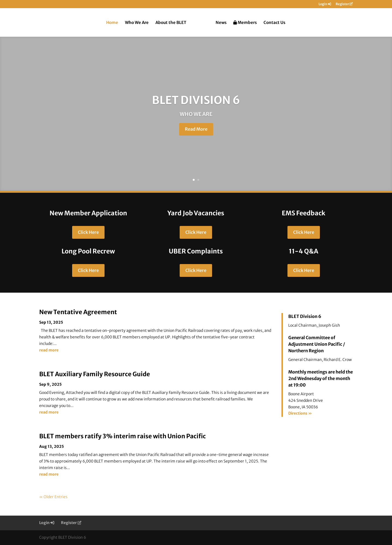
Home (112, 23)
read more (49, 350)
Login (325, 4)
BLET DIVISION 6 (196, 102)
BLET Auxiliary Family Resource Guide (95, 374)
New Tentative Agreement (78, 312)
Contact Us (274, 23)
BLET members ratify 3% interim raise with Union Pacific (122, 436)
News (221, 23)
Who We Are (137, 23)
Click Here (88, 232)
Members (245, 23)
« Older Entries (53, 497)
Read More (196, 131)
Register (344, 4)
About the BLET (171, 23)
